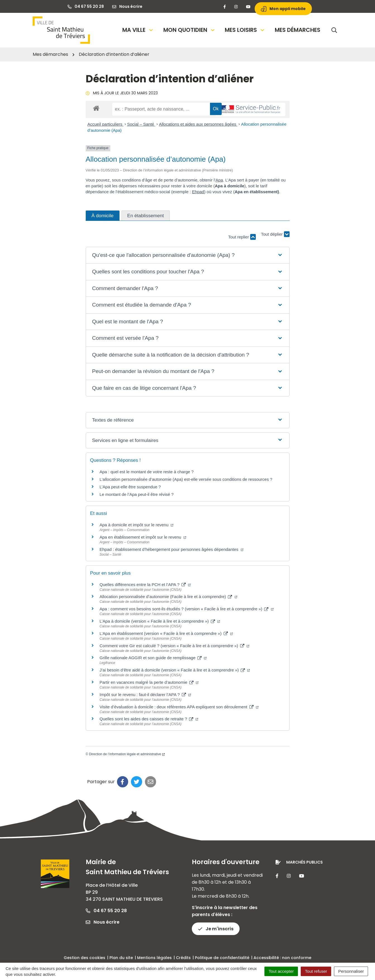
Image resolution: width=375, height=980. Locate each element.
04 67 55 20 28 (106, 911)
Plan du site (121, 958)
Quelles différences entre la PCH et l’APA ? (145, 585)
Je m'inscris (216, 929)
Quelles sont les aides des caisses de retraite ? (149, 719)
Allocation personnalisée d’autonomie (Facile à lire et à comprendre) (169, 597)
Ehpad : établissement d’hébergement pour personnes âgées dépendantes (172, 549)
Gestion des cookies (84, 958)
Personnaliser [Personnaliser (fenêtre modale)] (351, 971)
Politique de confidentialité (222, 958)
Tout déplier (275, 234)
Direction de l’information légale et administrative (127, 754)
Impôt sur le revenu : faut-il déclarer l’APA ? (145, 695)
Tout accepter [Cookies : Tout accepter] (281, 971)
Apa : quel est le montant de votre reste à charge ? (147, 472)
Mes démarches (298, 30)
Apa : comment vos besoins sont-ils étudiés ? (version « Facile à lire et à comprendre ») (187, 609)
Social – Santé (141, 124)
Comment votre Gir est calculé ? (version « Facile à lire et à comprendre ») (175, 646)
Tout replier (242, 237)
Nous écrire (103, 922)
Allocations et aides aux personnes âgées (198, 124)
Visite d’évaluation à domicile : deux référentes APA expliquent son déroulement (179, 707)
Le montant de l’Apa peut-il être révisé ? (137, 494)
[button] (187, 255)
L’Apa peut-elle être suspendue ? (130, 487)
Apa (219, 180)
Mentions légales (154, 958)
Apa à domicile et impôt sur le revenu (137, 525)
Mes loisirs (245, 30)
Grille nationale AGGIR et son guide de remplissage (153, 658)
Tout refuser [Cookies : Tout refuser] (316, 971)
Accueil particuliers (105, 124)
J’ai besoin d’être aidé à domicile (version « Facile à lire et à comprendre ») (175, 670)
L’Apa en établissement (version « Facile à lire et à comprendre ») (166, 633)
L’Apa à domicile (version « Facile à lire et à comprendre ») (160, 621)
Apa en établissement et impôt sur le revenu (143, 537)
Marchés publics (304, 862)
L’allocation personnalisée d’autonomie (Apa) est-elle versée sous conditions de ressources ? (186, 479)
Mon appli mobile (283, 9)
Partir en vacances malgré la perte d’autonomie (149, 682)
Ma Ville (138, 30)
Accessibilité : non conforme (282, 958)
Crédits (183, 958)
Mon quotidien (189, 30)
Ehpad (198, 192)
